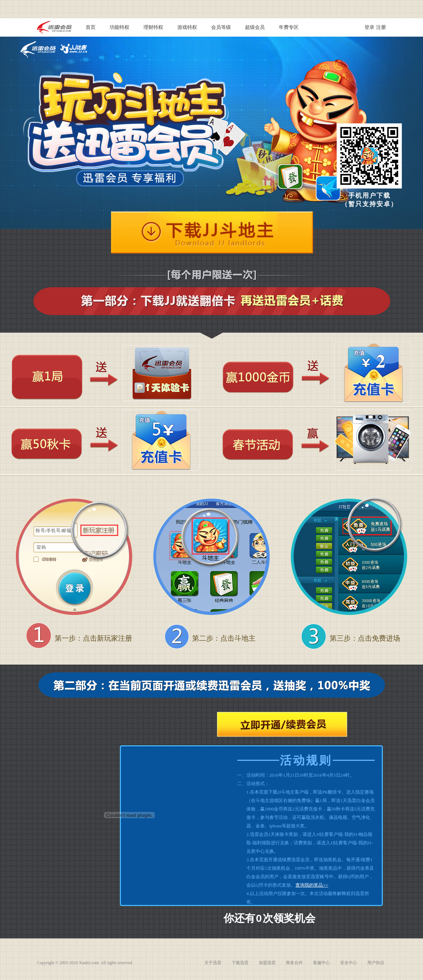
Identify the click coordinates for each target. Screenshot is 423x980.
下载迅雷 (240, 963)
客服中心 (321, 963)
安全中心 (349, 963)
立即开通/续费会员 (282, 724)
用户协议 (376, 963)
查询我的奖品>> (312, 885)
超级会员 (255, 27)
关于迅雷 (213, 963)
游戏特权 (187, 27)
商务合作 (294, 963)
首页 (91, 27)
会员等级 (221, 27)
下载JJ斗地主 (212, 232)
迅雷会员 (38, 50)
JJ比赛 (74, 48)
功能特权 (119, 27)
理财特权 (153, 27)
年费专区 (289, 27)
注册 (381, 27)
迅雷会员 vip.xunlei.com (54, 27)
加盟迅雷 (267, 963)
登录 (369, 27)
